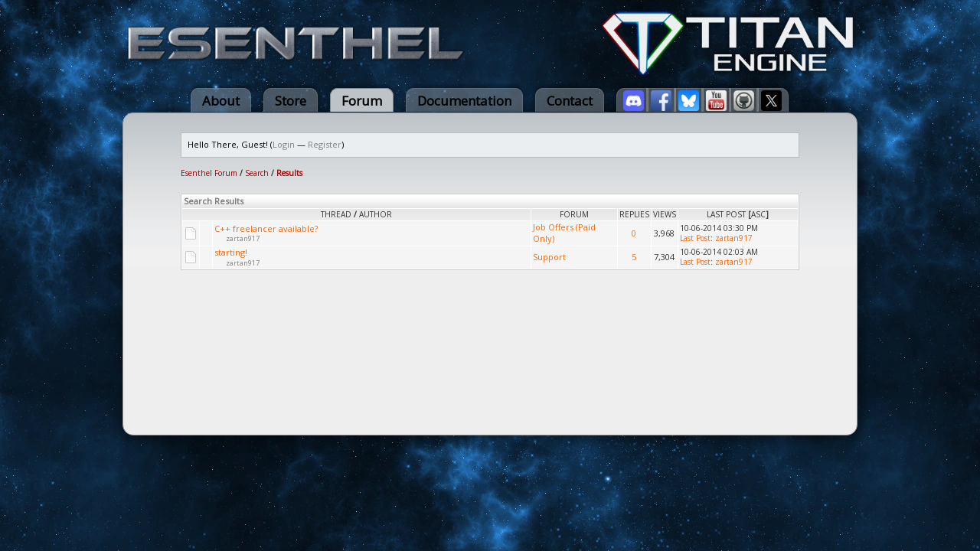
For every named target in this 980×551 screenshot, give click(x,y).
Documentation (464, 101)
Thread (336, 214)
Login (284, 144)
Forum (362, 101)
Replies (634, 214)
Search (257, 173)
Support (549, 257)
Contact (570, 101)
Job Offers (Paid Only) (564, 233)
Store (291, 101)
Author (376, 214)
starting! (231, 252)
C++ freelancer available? (266, 228)
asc (758, 214)
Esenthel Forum (209, 173)
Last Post (726, 214)
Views (665, 214)
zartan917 (243, 238)
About (221, 101)
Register (325, 144)
